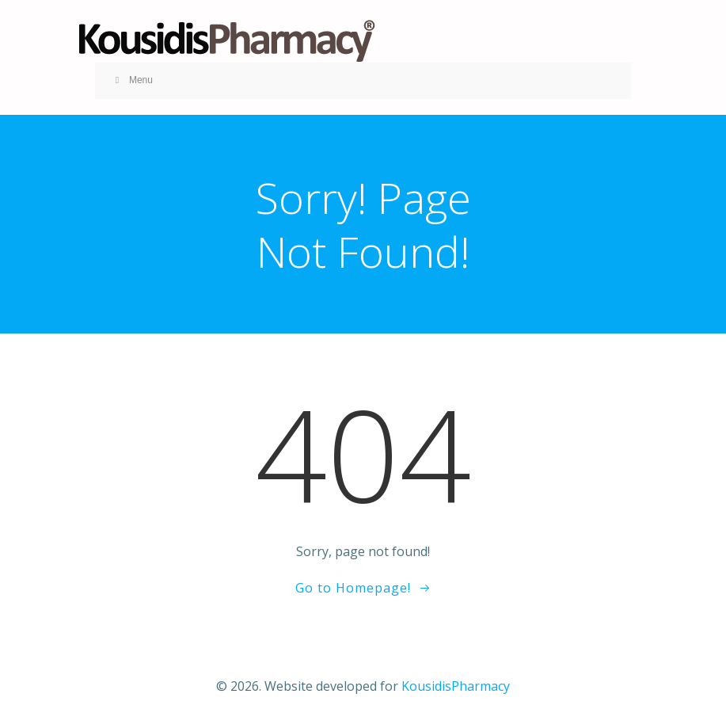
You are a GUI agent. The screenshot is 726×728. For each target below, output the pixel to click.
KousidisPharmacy (456, 686)
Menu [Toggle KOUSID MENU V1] (132, 80)
